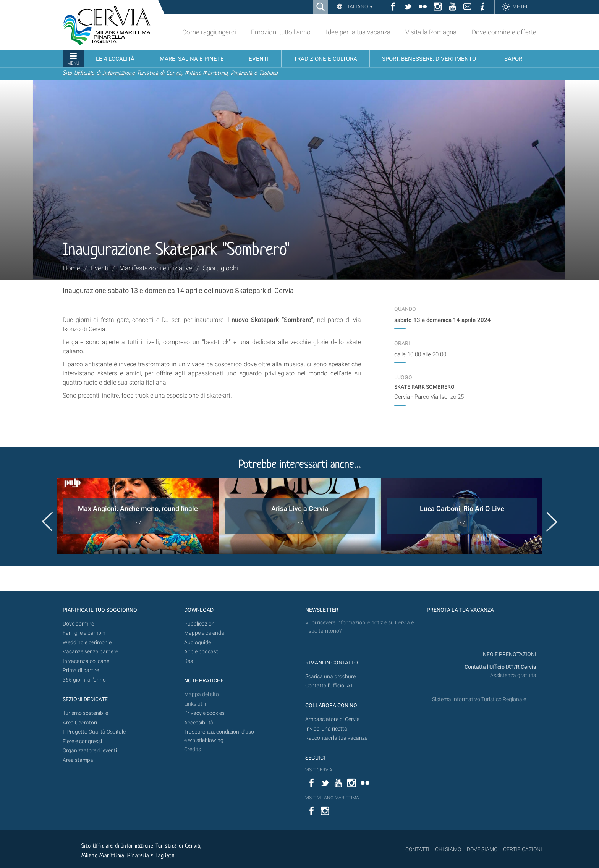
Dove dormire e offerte (504, 32)
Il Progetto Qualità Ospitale (94, 732)
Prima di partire (81, 670)
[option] (138, 516)
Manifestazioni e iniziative (156, 268)
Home (71, 268)
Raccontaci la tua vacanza (337, 738)
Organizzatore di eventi (90, 751)
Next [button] (552, 522)
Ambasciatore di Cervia (333, 719)
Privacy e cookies (204, 713)
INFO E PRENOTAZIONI (508, 654)
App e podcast (201, 652)
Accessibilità (199, 723)
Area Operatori (80, 723)
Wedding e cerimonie (87, 643)
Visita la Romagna (431, 32)
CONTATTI (417, 849)
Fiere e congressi (82, 741)
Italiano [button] (359, 6)
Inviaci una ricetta (326, 729)
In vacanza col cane (86, 661)
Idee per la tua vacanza (358, 32)
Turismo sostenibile (85, 713)
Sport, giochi (220, 268)
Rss (189, 661)
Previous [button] (47, 522)
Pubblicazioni (200, 624)
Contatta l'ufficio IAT (329, 686)
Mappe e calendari (206, 633)
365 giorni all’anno (84, 680)
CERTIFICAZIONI (523, 849)
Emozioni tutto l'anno (281, 32)
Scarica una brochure (330, 676)
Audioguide (198, 643)
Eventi (100, 268)
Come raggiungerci (209, 32)
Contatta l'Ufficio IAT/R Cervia (500, 667)
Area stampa (78, 760)
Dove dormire (78, 624)
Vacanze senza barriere (90, 652)
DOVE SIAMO (482, 849)
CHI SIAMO (448, 849)
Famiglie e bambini (85, 633)
